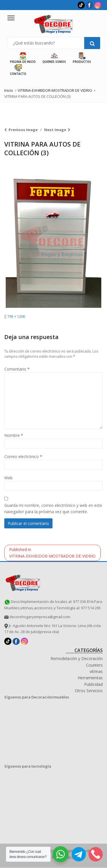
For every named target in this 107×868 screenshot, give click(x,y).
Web (8, 478)
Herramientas (90, 678)
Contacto (18, 70)
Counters (94, 665)
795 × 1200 (16, 317)
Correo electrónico (23, 457)
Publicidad (93, 684)
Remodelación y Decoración (77, 658)
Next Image (55, 130)
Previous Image (23, 130)
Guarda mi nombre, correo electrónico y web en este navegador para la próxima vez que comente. (53, 508)
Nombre (14, 435)
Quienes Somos (54, 58)
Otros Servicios (89, 691)
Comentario (17, 369)
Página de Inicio (23, 58)
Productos (82, 58)
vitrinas (96, 671)
